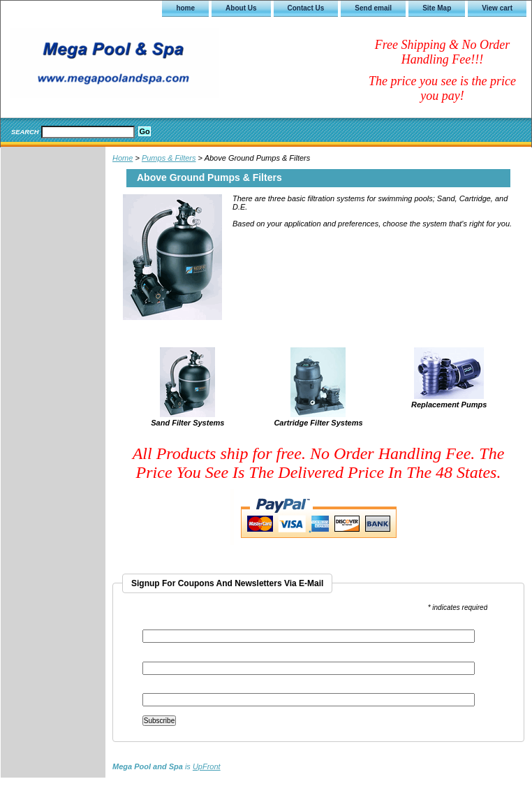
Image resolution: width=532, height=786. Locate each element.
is (167, 766)
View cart (497, 8)
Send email (373, 8)
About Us (241, 8)
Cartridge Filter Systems (318, 423)
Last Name (160, 689)
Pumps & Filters (169, 158)
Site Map (437, 8)
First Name (161, 657)
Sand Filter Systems (187, 423)
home (185, 8)
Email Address (169, 625)
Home (123, 158)
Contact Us (306, 8)
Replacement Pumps (449, 405)
